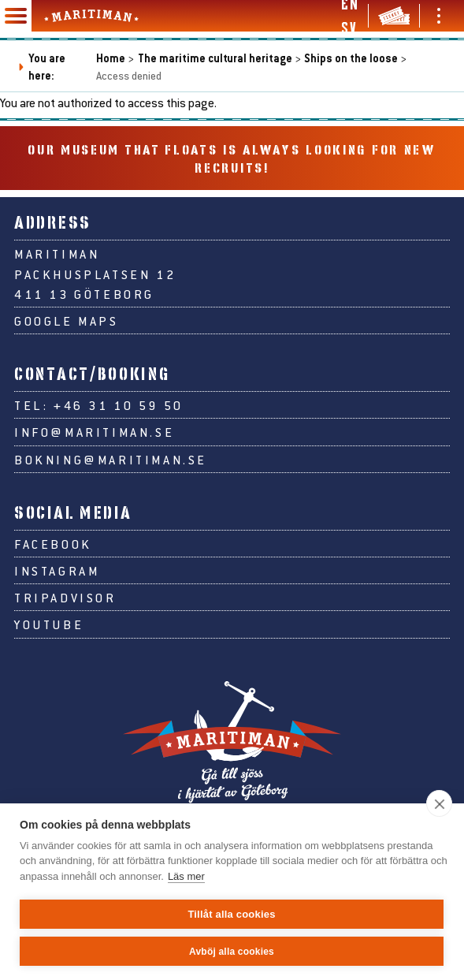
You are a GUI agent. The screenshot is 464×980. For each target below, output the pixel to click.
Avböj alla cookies (232, 952)
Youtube (49, 624)
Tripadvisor (65, 597)
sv (349, 28)
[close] (439, 803)
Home (111, 58)
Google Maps (67, 320)
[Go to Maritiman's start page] (91, 16)
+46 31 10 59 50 (119, 405)
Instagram (57, 570)
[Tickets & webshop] (394, 16)
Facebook (53, 544)
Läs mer (186, 876)
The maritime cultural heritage (215, 58)
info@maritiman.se (94, 432)
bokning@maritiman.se (111, 459)
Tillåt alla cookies (231, 914)
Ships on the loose (351, 58)
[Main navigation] (16, 16)
